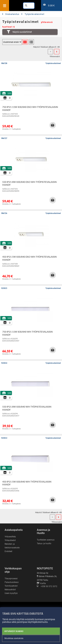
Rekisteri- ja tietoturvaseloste (12, 546)
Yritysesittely (10, 537)
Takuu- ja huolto (44, 543)
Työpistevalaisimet (33, 14)
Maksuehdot (10, 590)
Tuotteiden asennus (46, 540)
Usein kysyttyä (11, 593)
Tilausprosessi (11, 579)
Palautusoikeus (12, 582)
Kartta (41, 583)
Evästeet (8, 551)
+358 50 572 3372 (47, 586)
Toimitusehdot (11, 586)
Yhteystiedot (10, 540)
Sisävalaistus (11, 14)
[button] (53, 125)
